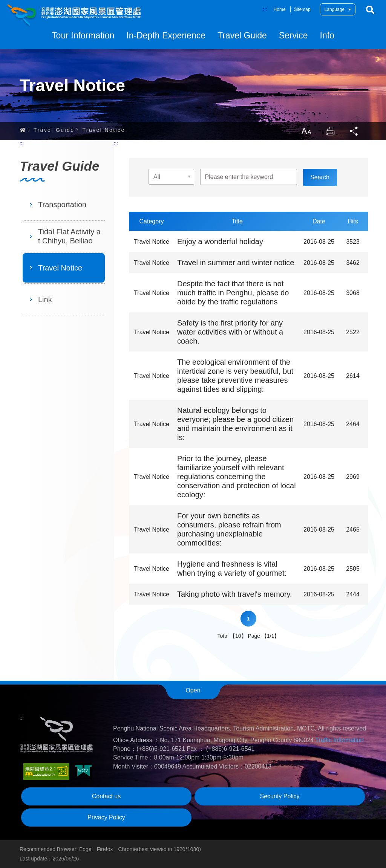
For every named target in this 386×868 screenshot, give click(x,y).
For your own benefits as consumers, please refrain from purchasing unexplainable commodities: (229, 529)
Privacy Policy (106, 817)
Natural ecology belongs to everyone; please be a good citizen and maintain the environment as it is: (235, 424)
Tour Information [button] (83, 35)
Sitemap (302, 9)
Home (280, 9)
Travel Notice (103, 130)
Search (370, 10)
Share (354, 131)
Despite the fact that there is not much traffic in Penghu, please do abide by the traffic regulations (233, 293)
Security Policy (280, 796)
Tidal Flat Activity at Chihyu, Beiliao (69, 236)
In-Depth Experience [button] (166, 35)
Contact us (106, 796)
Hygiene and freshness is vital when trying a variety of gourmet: (232, 568)
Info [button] (327, 35)
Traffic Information (339, 740)
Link (45, 300)
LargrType (306, 131)
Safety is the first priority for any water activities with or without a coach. (230, 332)
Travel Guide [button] (242, 35)
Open (193, 690)
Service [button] (293, 35)
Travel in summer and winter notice (236, 263)
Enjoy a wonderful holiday (220, 241)
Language (335, 9)
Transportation (62, 205)
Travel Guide (54, 130)
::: (265, 9)
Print (330, 131)
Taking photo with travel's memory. (235, 594)
